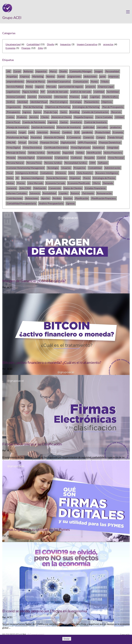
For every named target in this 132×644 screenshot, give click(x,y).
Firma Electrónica (32, 148)
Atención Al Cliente (54, 137)
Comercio (88, 137)
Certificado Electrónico (56, 148)
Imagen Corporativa (87, 44)
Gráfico (11, 102)
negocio (39, 87)
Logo (85, 97)
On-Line (33, 142)
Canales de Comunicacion (95, 112)
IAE (9, 71)
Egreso (37, 112)
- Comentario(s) (35, 634)
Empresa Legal (106, 87)
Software (103, 163)
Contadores (47, 173)
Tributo (105, 82)
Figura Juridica (30, 92)
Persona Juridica (53, 163)
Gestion (68, 198)
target (22, 132)
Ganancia (12, 188)
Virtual (22, 142)
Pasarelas (36, 137)
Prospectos (80, 168)
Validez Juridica (36, 153)
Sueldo (61, 76)
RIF (43, 92)
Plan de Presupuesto (113, 107)
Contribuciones (15, 198)
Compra (101, 137)
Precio (87, 178)
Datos (10, 178)
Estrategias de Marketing (86, 107)
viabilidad (99, 92)
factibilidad (113, 92)
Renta (29, 87)
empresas (114, 76)
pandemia (87, 132)
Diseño (51, 44)
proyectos (108, 44)
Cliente (45, 117)
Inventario (76, 122)
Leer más (125, 634)
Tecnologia (53, 168)
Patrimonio (88, 193)
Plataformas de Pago (17, 137)
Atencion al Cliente (61, 117)
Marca (53, 71)
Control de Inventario (96, 122)
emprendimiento (15, 82)
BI (17, 178)
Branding (75, 112)
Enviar (67, 639)
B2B (77, 132)
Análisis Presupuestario (51, 203)
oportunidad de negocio (71, 87)
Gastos (64, 122)
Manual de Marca (36, 82)
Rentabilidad (49, 193)
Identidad (22, 102)
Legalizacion (13, 92)
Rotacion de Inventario (69, 127)
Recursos (116, 112)
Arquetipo (12, 76)
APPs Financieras (87, 142)
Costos (10, 117)
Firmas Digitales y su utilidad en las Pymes (36, 529)
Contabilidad (33, 44)
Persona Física (34, 163)
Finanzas (26, 48)
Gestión (32, 97)
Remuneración (104, 193)
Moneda (11, 158)
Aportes (46, 198)
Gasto (64, 112)
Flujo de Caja (51, 112)
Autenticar (99, 148)
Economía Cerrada (55, 183)
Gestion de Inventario (43, 127)
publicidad (89, 127)
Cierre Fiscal (13, 122)
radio (32, 132)
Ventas (10, 183)
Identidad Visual (39, 102)
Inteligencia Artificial (27, 173)
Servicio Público (15, 87)
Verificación (54, 153)
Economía (11, 48)
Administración (113, 168)
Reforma (28, 71)
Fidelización (40, 188)
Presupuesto (13, 112)
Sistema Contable (16, 97)
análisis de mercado (81, 92)
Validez (80, 153)
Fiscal (10, 173)
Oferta (96, 183)
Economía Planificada (79, 183)
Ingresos (53, 122)
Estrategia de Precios (104, 178)
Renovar (55, 132)
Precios (21, 183)
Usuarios (66, 168)
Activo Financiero (113, 153)
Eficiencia (61, 173)
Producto (22, 117)
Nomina (50, 76)
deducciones (90, 76)
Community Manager (81, 71)
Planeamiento (92, 102)
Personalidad (112, 71)
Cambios (67, 132)
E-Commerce (74, 137)
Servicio (34, 117)
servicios (11, 132)
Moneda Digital (26, 158)
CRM (92, 163)
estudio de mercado (58, 92)
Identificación (94, 153)
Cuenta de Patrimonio (34, 122)
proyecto (90, 87)
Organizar (75, 178)
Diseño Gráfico (110, 97)
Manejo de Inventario (18, 127)
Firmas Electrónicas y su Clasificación (32, 444)
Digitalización (68, 142)
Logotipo (95, 97)
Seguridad (68, 153)
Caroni (17, 71)
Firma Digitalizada (81, 148)
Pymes (94, 82)
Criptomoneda (45, 158)
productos (116, 127)
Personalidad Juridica (76, 163)
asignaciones (74, 76)
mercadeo (102, 127)
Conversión (55, 188)
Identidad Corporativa (59, 82)
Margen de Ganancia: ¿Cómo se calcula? (34, 281)
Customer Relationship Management (26, 168)
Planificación (82, 198)
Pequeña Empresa (83, 117)
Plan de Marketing (33, 107)
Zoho (40, 48)
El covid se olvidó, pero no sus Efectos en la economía (45, 611)
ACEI (10, 287)
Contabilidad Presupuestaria (21, 203)
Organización (14, 107)
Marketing (38, 76)
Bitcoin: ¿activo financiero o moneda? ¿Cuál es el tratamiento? (52, 362)
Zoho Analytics (85, 173)
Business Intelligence (33, 178)
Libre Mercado (35, 183)
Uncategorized (13, 44)
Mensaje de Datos (16, 153)
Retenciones (32, 198)
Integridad (113, 148)
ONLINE (11, 142)
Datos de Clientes (73, 188)
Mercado (51, 87)
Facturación (45, 97)
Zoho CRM (25, 188)
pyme (103, 76)
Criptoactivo (62, 158)
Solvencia (35, 193)
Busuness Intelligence (107, 173)
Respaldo (89, 158)
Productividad (103, 132)
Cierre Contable (104, 117)
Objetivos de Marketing (58, 107)
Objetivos (107, 102)
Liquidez (63, 193)
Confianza (76, 158)
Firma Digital (13, 148)
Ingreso (27, 112)
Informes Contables (17, 193)
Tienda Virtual (115, 137)
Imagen (99, 71)
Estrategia (76, 102)
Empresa (25, 76)
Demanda (108, 183)
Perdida (57, 198)
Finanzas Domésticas (110, 142)
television (42, 132)
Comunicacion (81, 82)
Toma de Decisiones (57, 178)
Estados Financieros (95, 188)
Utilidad (119, 117)
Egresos (71, 203)
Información (61, 97)
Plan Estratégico (59, 102)
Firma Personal (116, 158)
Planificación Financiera (104, 198)
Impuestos (65, 44)
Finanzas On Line (49, 142)
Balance (75, 193)
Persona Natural (15, 163)
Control (101, 158)
